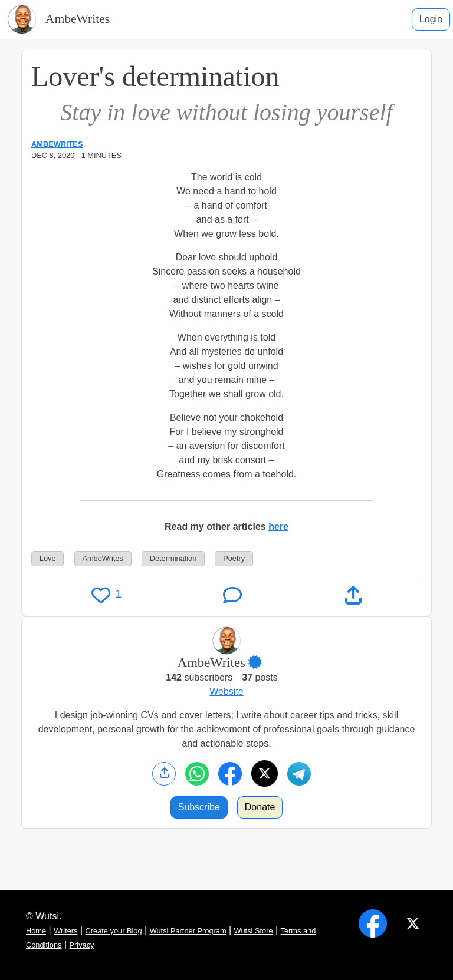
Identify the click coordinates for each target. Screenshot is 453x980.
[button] (262, 663)
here (278, 527)
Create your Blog (114, 931)
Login (431, 19)
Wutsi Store (254, 931)
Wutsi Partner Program (188, 931)
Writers (65, 931)
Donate (260, 807)
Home (36, 931)
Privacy (82, 945)
